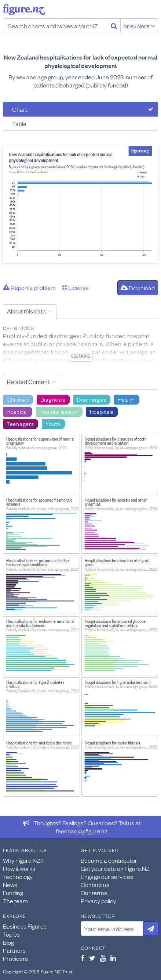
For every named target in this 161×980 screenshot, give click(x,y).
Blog (8, 942)
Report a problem (29, 287)
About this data (26, 311)
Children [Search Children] (18, 399)
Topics (11, 934)
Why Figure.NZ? (23, 860)
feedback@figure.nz (82, 831)
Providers (15, 958)
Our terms (94, 893)
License (75, 287)
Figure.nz (24, 10)
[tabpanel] (80, 204)
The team (15, 901)
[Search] (114, 26)
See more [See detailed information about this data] (80, 356)
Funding (13, 893)
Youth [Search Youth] (53, 423)
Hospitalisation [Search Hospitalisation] (59, 411)
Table (19, 123)
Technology (18, 876)
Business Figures (25, 926)
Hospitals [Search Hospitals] (102, 411)
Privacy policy (98, 901)
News (10, 884)
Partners (14, 950)
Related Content (28, 381)
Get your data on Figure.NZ (115, 868)
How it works (19, 868)
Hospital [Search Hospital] (17, 411)
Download (138, 288)
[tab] (80, 109)
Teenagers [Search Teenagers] (20, 423)
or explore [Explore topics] (139, 26)
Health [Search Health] (126, 399)
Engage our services (107, 876)
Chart (20, 109)
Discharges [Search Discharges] (92, 399)
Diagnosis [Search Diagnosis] (53, 399)
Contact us (95, 884)
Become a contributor (109, 860)
